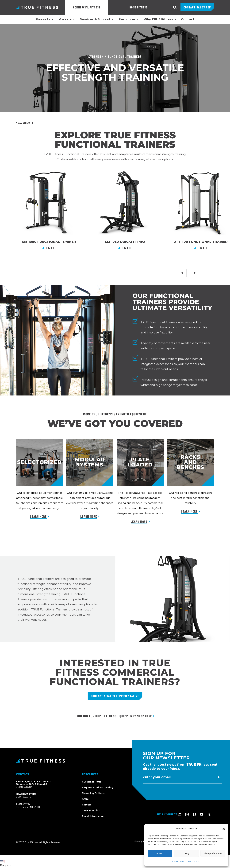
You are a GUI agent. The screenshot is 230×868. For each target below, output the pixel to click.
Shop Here (145, 716)
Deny (186, 853)
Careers (87, 805)
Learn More (38, 516)
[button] (224, 829)
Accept (160, 853)
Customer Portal (92, 782)
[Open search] (175, 8)
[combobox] (6, 861)
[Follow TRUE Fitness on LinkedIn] (183, 814)
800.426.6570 (24, 797)
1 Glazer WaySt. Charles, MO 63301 (32, 806)
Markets (65, 19)
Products (43, 19)
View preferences (213, 853)
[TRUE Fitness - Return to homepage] (115, 761)
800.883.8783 (24, 787)
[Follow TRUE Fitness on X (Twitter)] (212, 814)
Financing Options (93, 793)
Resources (127, 19)
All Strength (26, 123)
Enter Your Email (157, 777)
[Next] (194, 273)
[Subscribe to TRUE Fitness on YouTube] (205, 814)
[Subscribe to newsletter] (218, 777)
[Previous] (183, 273)
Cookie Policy (178, 861)
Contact (188, 19)
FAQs (85, 799)
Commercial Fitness (87, 7)
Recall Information (93, 816)
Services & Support (95, 19)
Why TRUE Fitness (158, 19)
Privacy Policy (193, 861)
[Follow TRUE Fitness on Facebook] (198, 814)
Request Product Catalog (98, 787)
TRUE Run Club (91, 810)
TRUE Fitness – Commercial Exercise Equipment (37, 7)
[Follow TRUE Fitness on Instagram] (190, 814)
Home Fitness (123, 7)
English (5, 863)
